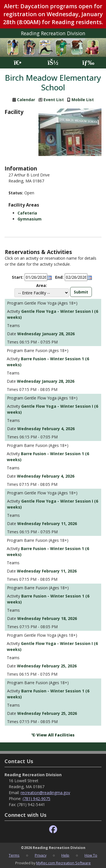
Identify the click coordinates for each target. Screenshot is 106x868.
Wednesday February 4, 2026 (46, 429)
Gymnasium (30, 219)
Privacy (41, 855)
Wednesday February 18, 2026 (47, 618)
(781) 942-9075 (36, 799)
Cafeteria (27, 213)
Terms (14, 855)
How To (91, 855)
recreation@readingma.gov (45, 793)
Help (65, 855)
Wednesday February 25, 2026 (47, 666)
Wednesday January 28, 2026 (46, 334)
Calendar (26, 100)
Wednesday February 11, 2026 (47, 523)
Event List (54, 100)
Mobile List (83, 100)
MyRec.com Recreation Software (63, 863)
